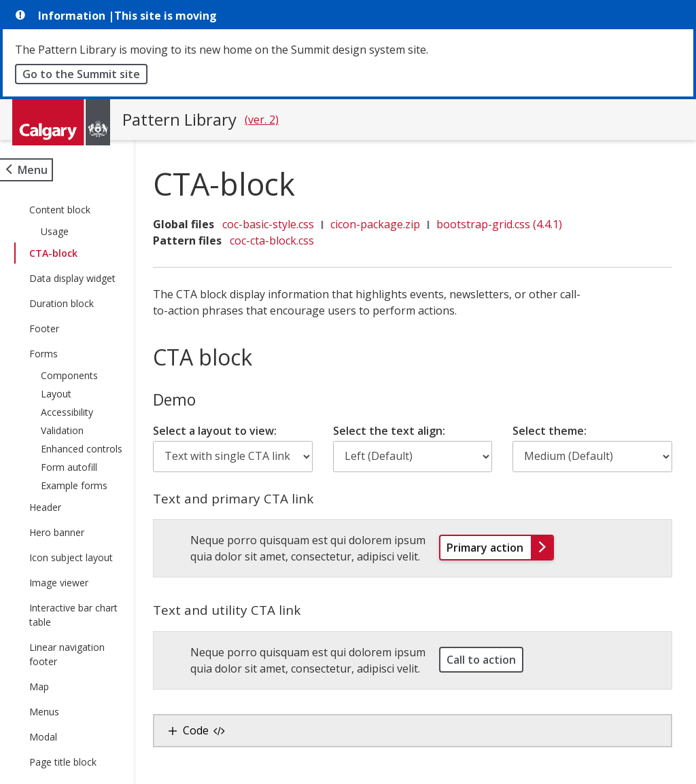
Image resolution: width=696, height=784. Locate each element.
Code (211, 730)
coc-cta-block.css (279, 240)
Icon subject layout (71, 557)
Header (45, 507)
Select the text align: (394, 431)
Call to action (485, 660)
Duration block (62, 303)
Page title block (63, 762)
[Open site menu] (27, 170)
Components (69, 375)
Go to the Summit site (81, 74)
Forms (43, 354)
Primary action (504, 547)
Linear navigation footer (67, 654)
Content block (60, 210)
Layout (56, 394)
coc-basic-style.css (276, 224)
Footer (44, 328)
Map (39, 687)
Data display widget (72, 278)
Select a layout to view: (222, 431)
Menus (44, 712)
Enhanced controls (82, 449)
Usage (55, 231)
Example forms (74, 485)
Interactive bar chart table (73, 615)
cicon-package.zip (383, 224)
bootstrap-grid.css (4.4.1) (507, 224)
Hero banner (57, 532)
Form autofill (69, 467)
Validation (62, 430)
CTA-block (53, 253)
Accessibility (67, 412)
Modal (43, 737)
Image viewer (59, 583)
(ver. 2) (262, 120)
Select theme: (552, 431)
